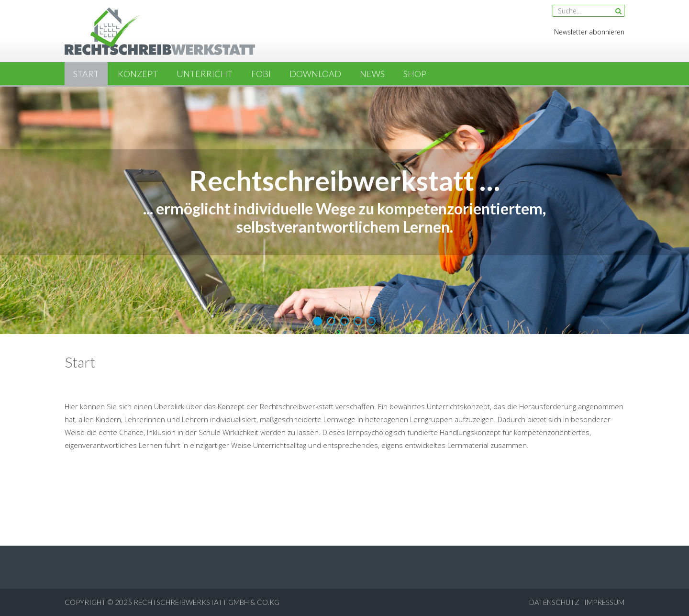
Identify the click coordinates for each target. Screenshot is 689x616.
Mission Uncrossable (152, 384)
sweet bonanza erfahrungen (461, 468)
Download (315, 74)
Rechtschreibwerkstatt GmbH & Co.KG (206, 602)
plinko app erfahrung (232, 490)
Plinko (259, 384)
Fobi (261, 74)
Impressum (604, 602)
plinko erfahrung (552, 468)
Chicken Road (211, 384)
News (372, 74)
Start (86, 74)
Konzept (138, 74)
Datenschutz (554, 602)
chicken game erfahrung (250, 503)
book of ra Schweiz (381, 468)
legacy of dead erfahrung (400, 490)
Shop (415, 74)
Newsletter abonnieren (589, 32)
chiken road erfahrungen (306, 468)
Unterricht (205, 74)
